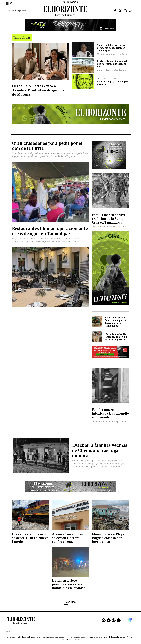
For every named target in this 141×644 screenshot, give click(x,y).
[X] (109, 620)
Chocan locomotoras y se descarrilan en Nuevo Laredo (30, 538)
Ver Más (70, 602)
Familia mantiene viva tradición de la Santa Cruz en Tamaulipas (109, 219)
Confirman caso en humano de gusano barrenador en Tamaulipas (116, 322)
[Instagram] (114, 620)
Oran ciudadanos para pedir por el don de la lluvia (47, 146)
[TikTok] (119, 620)
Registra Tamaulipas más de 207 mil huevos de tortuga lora (113, 64)
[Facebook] (104, 620)
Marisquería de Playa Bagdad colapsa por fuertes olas (108, 538)
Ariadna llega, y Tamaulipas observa (113, 83)
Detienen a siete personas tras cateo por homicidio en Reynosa (70, 584)
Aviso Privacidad (74, 639)
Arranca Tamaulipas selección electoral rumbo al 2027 (67, 538)
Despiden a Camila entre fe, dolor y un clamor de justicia (116, 337)
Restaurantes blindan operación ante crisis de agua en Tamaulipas (50, 231)
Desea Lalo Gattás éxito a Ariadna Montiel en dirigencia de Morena (38, 90)
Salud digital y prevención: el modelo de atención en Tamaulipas (112, 48)
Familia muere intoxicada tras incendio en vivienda (110, 413)
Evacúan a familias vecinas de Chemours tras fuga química (100, 450)
